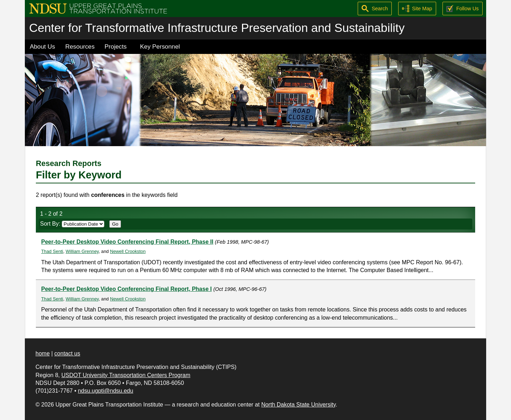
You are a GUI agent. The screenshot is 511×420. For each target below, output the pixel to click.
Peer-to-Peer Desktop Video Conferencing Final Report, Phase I (127, 289)
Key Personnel (160, 46)
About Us (42, 46)
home (43, 353)
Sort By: (72, 224)
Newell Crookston (128, 251)
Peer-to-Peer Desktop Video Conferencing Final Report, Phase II (127, 242)
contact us (67, 353)
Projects (116, 46)
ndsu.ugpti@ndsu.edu (105, 391)
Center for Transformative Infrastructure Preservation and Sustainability (217, 28)
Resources (80, 46)
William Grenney (82, 251)
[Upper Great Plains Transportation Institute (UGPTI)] (98, 8)
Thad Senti (52, 251)
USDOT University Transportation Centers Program (126, 375)
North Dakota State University (298, 405)
